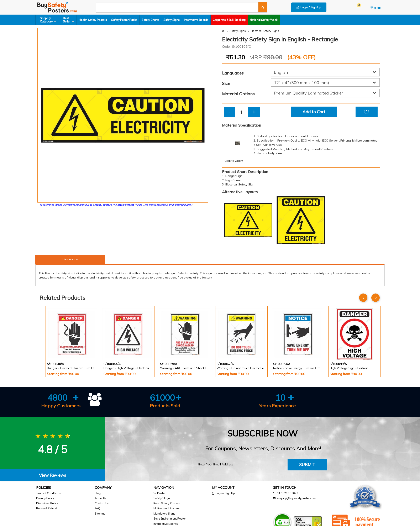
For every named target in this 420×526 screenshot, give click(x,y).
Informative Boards (196, 20)
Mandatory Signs (164, 514)
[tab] (52, 475)
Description (70, 259)
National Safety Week (264, 20)
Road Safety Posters (167, 503)
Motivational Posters (167, 508)
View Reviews (52, 475)
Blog (98, 493)
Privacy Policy (45, 498)
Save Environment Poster (170, 519)
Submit (307, 464)
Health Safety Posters (93, 20)
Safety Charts (150, 20)
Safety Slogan (162, 498)
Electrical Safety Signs (265, 31)
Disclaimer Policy (47, 503)
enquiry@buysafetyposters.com (297, 498)
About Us (101, 498)
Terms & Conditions (48, 493)
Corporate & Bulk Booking (229, 20)
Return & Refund (47, 508)
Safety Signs (172, 20)
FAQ (98, 508)
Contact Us (102, 503)
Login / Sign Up (309, 7)
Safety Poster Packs (124, 20)
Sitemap (100, 514)
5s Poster (160, 493)
